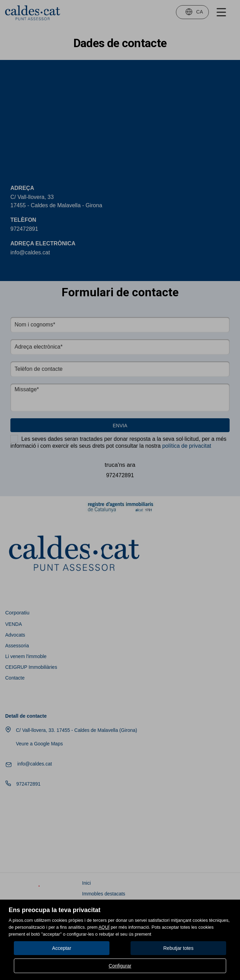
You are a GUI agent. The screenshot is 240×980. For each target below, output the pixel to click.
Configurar (120, 966)
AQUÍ (104, 927)
